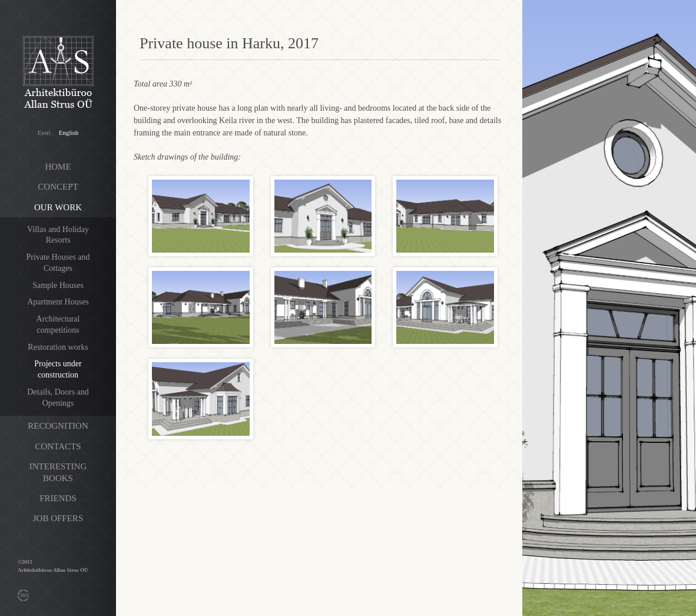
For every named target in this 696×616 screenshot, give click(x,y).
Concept (58, 187)
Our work (58, 207)
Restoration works (58, 347)
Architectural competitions (58, 324)
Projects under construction (58, 369)
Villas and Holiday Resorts (58, 235)
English (69, 133)
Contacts (58, 446)
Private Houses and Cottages (58, 263)
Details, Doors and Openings (58, 398)
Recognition (58, 426)
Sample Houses (58, 285)
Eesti (44, 133)
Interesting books (58, 472)
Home (58, 167)
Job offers (58, 518)
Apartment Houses (58, 302)
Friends (58, 498)
